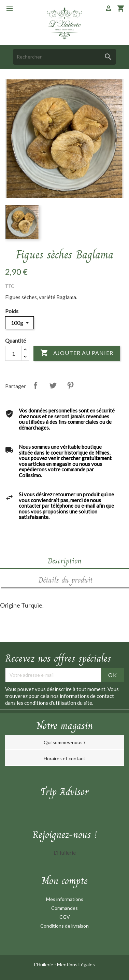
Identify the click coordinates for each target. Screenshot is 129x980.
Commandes (64, 908)
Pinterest (70, 385)
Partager (35, 385)
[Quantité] (13, 353)
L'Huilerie (65, 852)
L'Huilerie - (46, 964)
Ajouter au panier (77, 353)
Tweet (53, 385)
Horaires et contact (64, 758)
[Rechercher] (64, 57)
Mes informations (65, 899)
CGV (65, 917)
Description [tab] (65, 561)
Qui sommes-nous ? (65, 742)
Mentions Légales (76, 964)
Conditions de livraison (64, 926)
